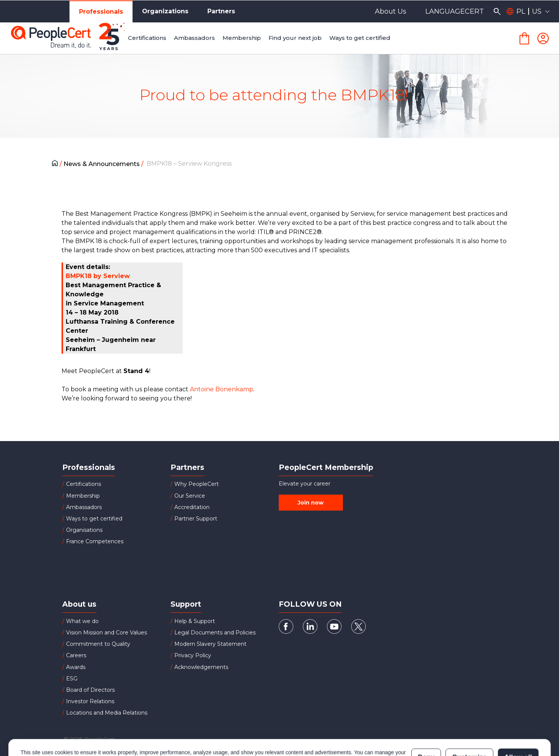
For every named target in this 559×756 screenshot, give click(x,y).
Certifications (84, 484)
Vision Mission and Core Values (107, 633)
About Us (391, 11)
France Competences (95, 541)
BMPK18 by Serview (98, 276)
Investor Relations (90, 701)
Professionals (101, 12)
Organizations (165, 11)
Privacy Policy (193, 655)
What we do (82, 621)
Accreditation (192, 507)
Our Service (190, 496)
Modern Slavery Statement (210, 644)
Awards (76, 667)
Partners (221, 11)
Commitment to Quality (98, 644)
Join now (311, 503)
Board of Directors (90, 690)
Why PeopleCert (197, 484)
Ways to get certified (94, 519)
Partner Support (196, 519)
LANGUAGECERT (455, 11)
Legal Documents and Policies (215, 633)
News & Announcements (102, 164)
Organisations (84, 530)
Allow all (518, 724)
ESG (72, 679)
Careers (76, 655)
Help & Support (195, 621)
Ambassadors (84, 507)
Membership (83, 496)
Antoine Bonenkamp (222, 389)
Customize (469, 724)
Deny (426, 724)
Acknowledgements (201, 667)
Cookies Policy (116, 728)
